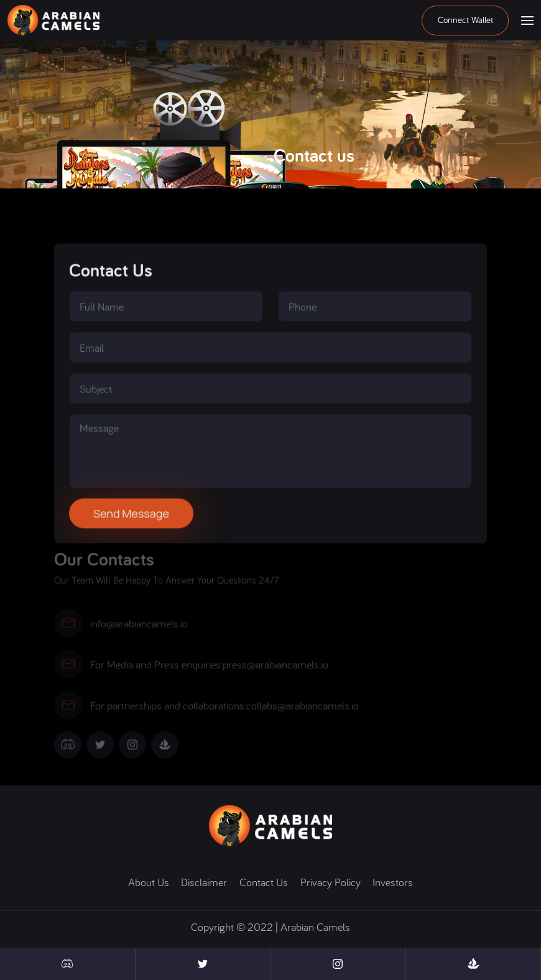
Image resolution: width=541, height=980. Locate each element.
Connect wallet (465, 20)
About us (149, 882)
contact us (264, 882)
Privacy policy (331, 882)
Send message (131, 528)
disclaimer (204, 882)
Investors (393, 882)
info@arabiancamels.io (139, 628)
